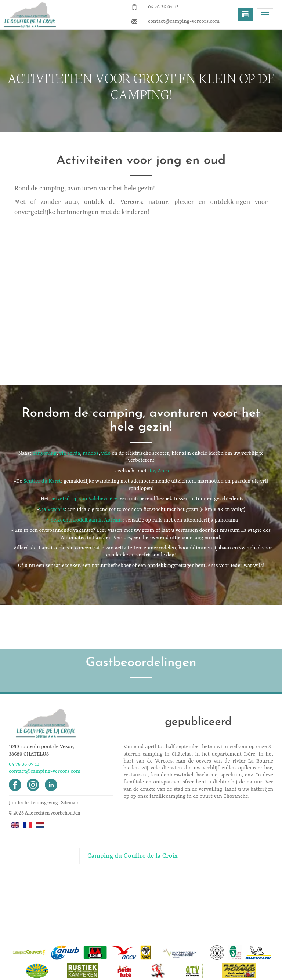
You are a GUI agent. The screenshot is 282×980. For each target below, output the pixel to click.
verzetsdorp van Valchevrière (84, 499)
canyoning (45, 453)
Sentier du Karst (42, 481)
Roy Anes (158, 471)
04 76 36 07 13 (163, 7)
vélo (106, 453)
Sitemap (69, 802)
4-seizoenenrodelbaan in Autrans (84, 520)
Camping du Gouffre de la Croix (133, 856)
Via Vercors (52, 509)
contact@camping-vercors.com (184, 21)
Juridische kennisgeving (33, 802)
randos (91, 453)
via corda (70, 453)
